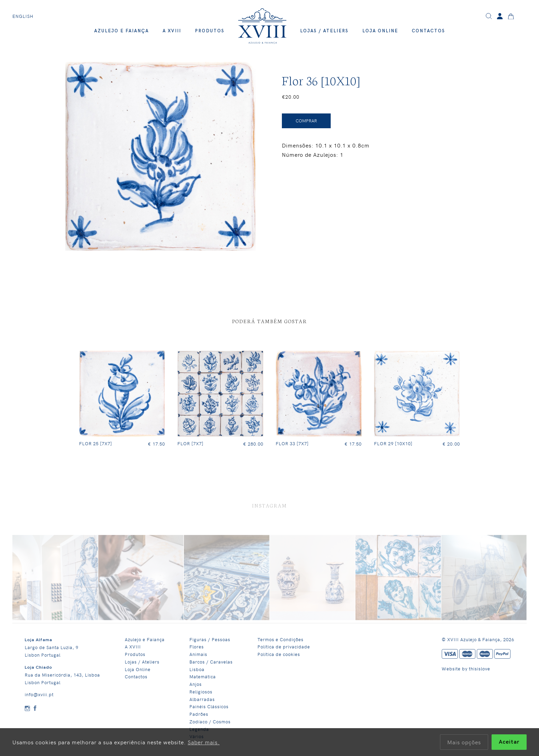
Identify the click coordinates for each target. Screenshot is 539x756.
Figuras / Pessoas (210, 638)
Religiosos (201, 691)
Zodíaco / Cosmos (210, 720)
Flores (197, 645)
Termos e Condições (280, 638)
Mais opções (464, 742)
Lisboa (197, 668)
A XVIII (172, 31)
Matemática (203, 675)
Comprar (306, 121)
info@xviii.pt (39, 693)
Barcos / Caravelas (211, 661)
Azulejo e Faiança (122, 31)
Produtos (210, 31)
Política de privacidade (284, 645)
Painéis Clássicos (209, 705)
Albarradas (202, 698)
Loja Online (380, 31)
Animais (198, 653)
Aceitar (509, 742)
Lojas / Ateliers (324, 31)
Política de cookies (279, 653)
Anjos (196, 683)
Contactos (428, 31)
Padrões (199, 713)
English (23, 16)
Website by (455, 667)
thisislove (480, 667)
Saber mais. (204, 742)
